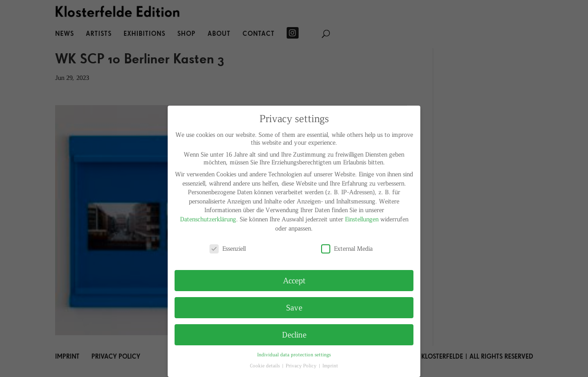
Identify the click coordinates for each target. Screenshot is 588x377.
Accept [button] (294, 280)
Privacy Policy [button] (302, 365)
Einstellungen (362, 219)
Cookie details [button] (266, 365)
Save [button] (294, 307)
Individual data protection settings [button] (294, 354)
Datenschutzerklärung (208, 219)
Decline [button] (294, 334)
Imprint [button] (330, 365)
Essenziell (228, 248)
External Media (347, 248)
